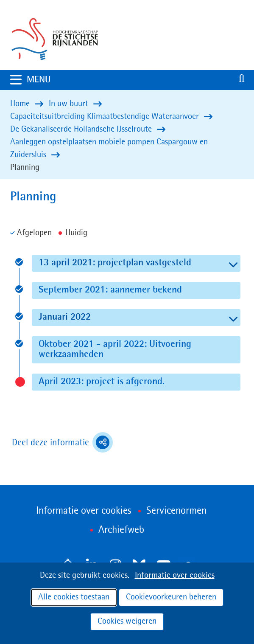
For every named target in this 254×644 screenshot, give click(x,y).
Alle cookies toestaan (74, 597)
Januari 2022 (86, 317)
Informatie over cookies (175, 576)
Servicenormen (176, 511)
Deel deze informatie (62, 442)
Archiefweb (121, 530)
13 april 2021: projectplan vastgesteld (137, 263)
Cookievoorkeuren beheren (171, 597)
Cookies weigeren (127, 622)
